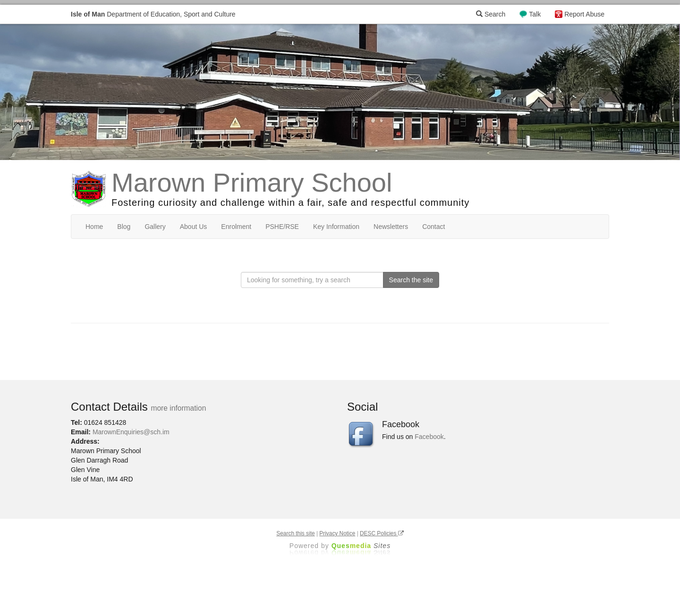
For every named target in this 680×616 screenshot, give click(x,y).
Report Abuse (584, 14)
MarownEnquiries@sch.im (131, 432)
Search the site (411, 280)
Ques (361, 546)
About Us (194, 227)
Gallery (155, 227)
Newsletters (391, 227)
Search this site (295, 533)
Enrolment (236, 227)
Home (94, 227)
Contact (433, 227)
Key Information (336, 227)
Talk (535, 14)
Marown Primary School (252, 182)
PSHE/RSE (282, 227)
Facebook (429, 437)
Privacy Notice (337, 533)
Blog (124, 227)
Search (491, 14)
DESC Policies (382, 533)
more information (178, 408)
